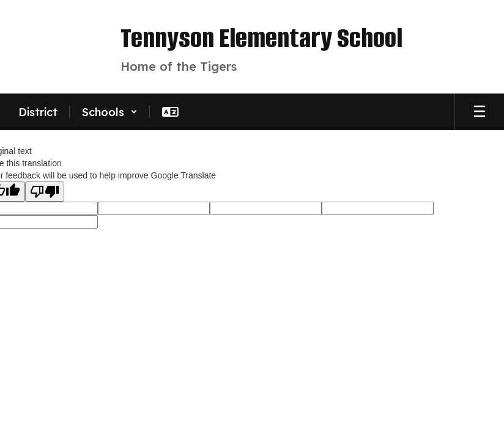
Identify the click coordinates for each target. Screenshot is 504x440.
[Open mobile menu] (480, 112)
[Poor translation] (45, 192)
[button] (110, 112)
